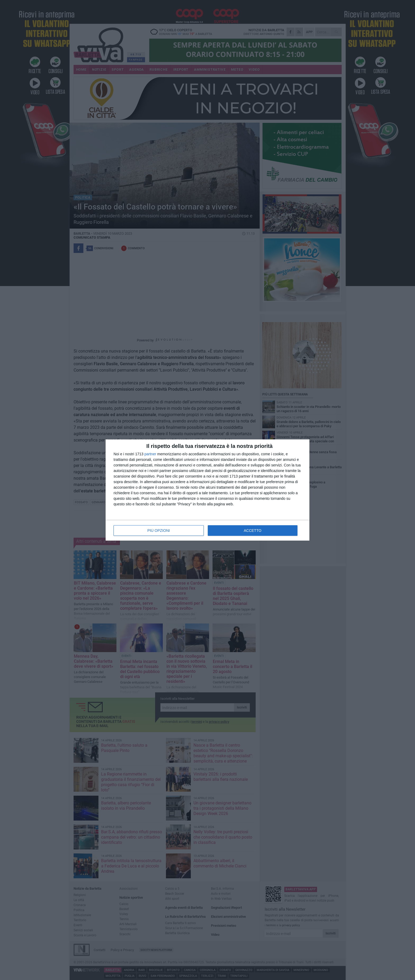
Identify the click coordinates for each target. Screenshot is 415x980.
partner (150, 454)
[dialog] (207, 490)
